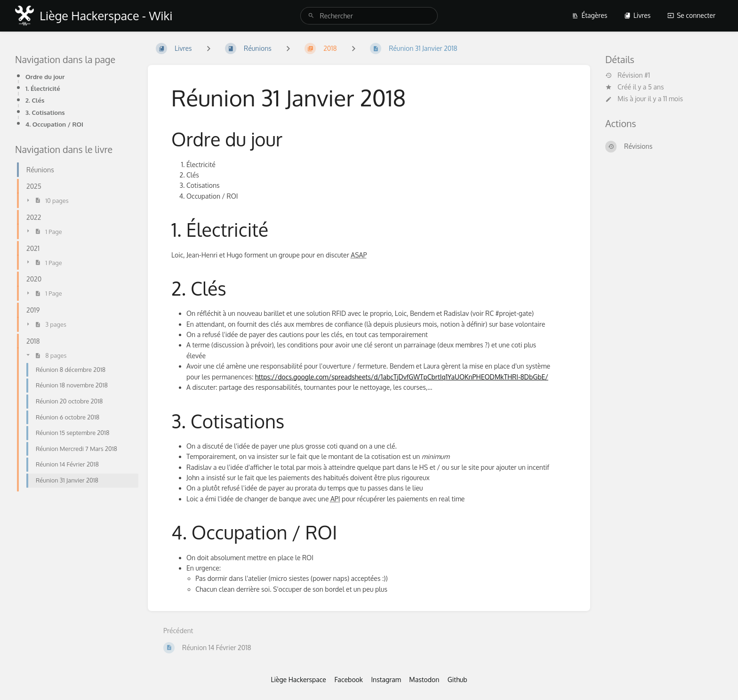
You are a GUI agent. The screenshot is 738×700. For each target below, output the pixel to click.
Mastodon (424, 680)
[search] (369, 16)
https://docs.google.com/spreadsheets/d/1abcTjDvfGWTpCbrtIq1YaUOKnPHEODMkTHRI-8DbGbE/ (402, 377)
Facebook (349, 680)
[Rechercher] (311, 16)
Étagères (590, 15)
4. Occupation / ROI (54, 124)
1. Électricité (43, 88)
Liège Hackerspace (298, 680)
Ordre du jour (45, 76)
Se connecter (691, 15)
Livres (638, 15)
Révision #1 (628, 75)
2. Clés (35, 100)
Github (457, 680)
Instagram (386, 680)
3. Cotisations (45, 112)
